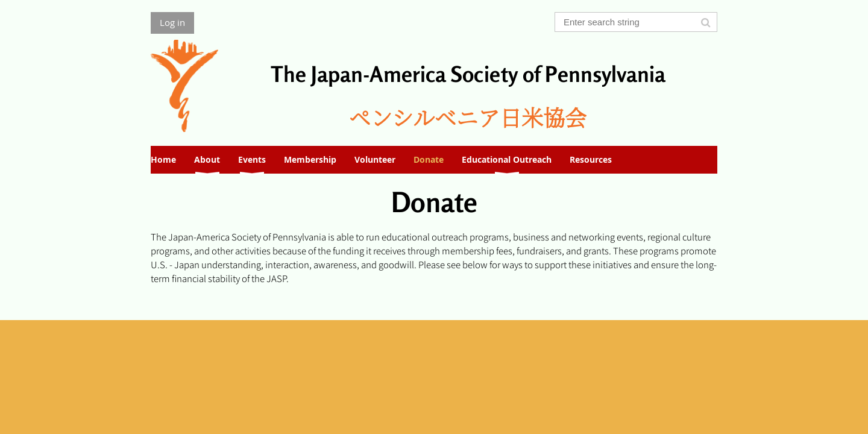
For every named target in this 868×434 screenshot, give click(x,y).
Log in (172, 22)
